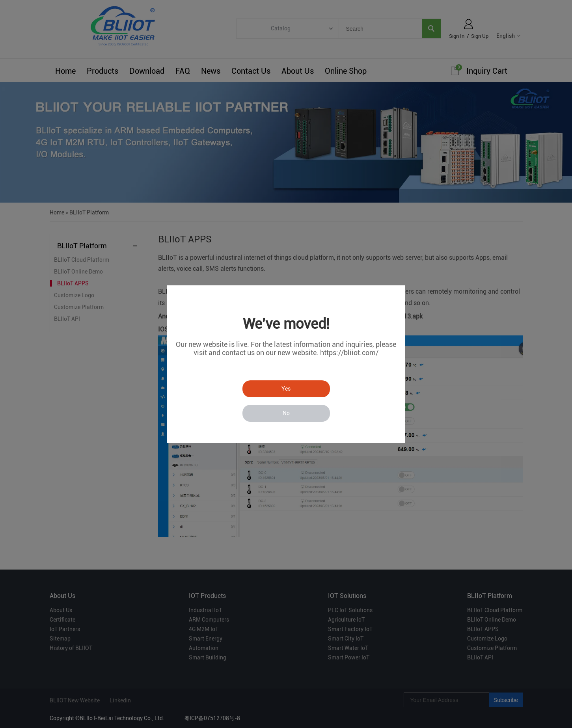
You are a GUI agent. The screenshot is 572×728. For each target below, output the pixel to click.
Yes (286, 389)
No (286, 413)
